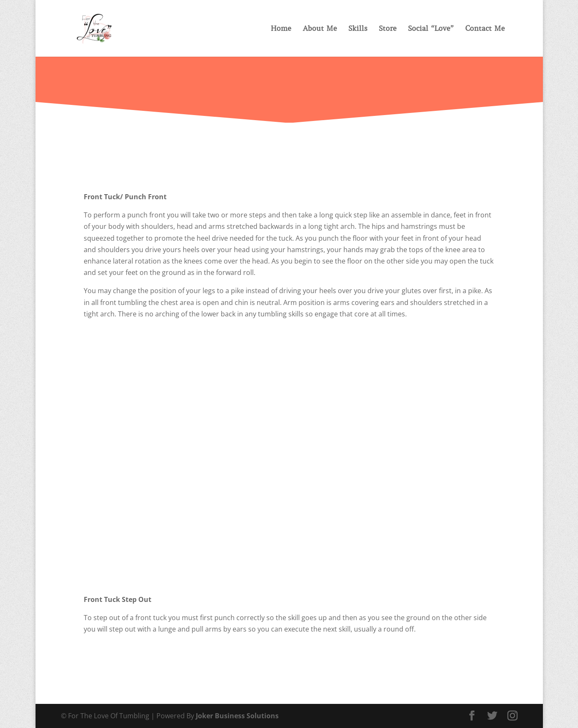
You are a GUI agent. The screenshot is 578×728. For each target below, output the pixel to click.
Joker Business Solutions (237, 716)
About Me (320, 29)
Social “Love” (431, 29)
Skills (358, 29)
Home (281, 29)
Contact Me (485, 29)
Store (388, 29)
